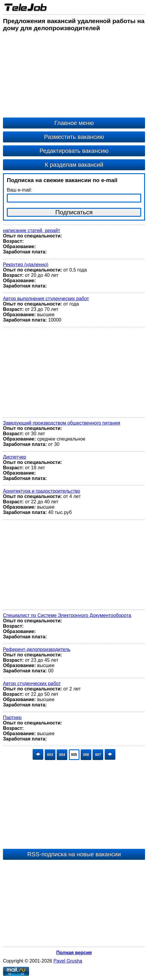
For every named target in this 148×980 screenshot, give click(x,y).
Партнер (12, 718)
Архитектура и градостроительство (42, 491)
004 (62, 755)
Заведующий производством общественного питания (62, 423)
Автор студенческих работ (32, 683)
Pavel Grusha (68, 961)
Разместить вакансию (74, 137)
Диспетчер (15, 457)
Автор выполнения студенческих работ (46, 299)
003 (50, 755)
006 (86, 755)
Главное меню (74, 123)
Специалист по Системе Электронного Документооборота (67, 615)
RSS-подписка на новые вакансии (74, 854)
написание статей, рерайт (32, 230)
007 (98, 755)
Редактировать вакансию (74, 151)
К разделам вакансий (74, 165)
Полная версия (74, 953)
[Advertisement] (74, 76)
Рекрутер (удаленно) (26, 265)
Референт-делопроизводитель (37, 649)
